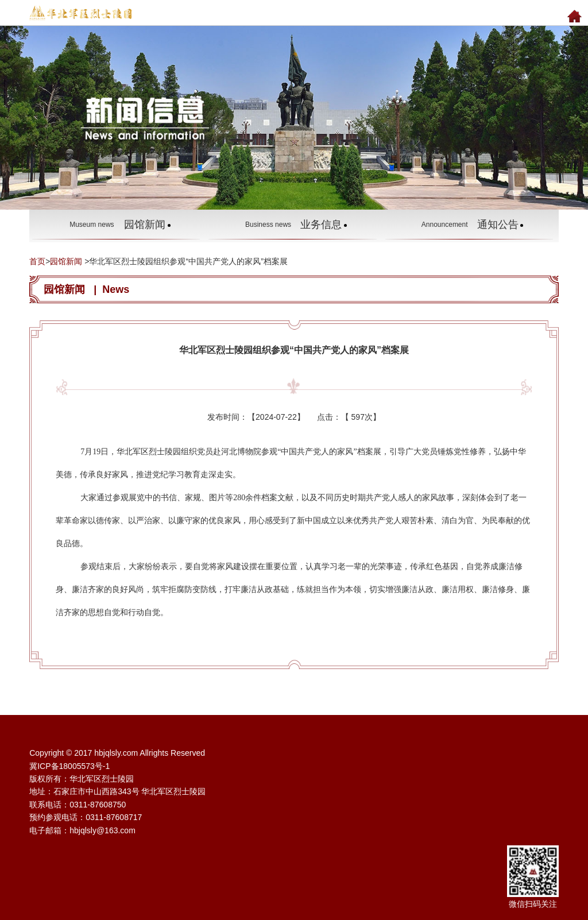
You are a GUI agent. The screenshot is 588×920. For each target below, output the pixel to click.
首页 (37, 261)
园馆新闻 (66, 261)
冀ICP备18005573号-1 (69, 766)
